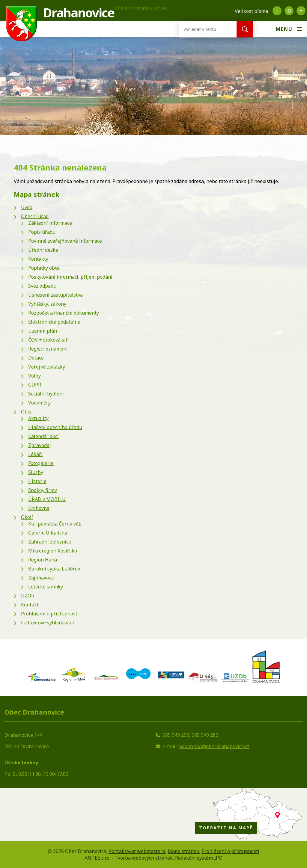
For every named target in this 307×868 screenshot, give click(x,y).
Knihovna (39, 508)
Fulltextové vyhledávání (48, 623)
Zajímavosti (41, 578)
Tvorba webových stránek (144, 858)
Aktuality (38, 418)
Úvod (27, 207)
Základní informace (50, 223)
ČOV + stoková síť (48, 340)
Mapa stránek (183, 851)
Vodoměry (39, 403)
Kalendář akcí (43, 436)
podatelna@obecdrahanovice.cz (214, 746)
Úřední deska (43, 250)
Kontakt (30, 605)
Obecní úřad (35, 216)
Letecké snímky (46, 587)
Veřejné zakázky (47, 367)
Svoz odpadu (42, 286)
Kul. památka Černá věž (55, 524)
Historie (37, 481)
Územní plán (43, 331)
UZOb (28, 596)
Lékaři (35, 454)
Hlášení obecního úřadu (55, 427)
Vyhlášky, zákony (47, 304)
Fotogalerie (41, 463)
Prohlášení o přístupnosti (50, 614)
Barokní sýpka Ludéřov (54, 569)
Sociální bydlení (46, 394)
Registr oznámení (48, 349)
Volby (34, 376)
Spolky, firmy (43, 490)
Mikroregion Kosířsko (53, 551)
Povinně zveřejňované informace (65, 241)
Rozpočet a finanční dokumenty (64, 313)
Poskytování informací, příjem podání (70, 277)
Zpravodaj (40, 445)
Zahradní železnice (50, 542)
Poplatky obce (44, 268)
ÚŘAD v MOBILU (47, 499)
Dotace (36, 358)
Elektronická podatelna (54, 322)
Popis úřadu (42, 232)
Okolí (27, 517)
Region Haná (43, 560)
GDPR (35, 385)
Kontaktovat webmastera (137, 851)
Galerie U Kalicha (48, 533)
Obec (27, 412)
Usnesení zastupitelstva (55, 295)
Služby (36, 472)
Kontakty (38, 259)
